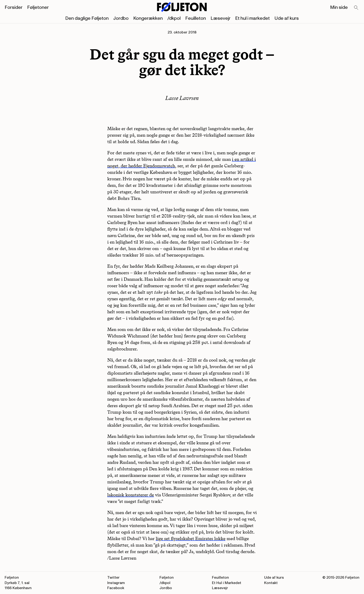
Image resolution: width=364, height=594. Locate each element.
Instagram (116, 583)
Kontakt (271, 583)
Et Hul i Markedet (227, 583)
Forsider (14, 7)
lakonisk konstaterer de (131, 495)
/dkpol (174, 18)
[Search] (356, 8)
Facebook (116, 588)
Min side (339, 7)
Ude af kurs (287, 18)
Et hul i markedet (252, 18)
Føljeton (167, 577)
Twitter (113, 577)
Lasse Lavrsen (182, 98)
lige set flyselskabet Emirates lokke (191, 538)
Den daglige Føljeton (87, 18)
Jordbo (121, 18)
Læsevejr (221, 18)
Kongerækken (148, 18)
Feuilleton (196, 18)
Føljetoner (38, 7)
